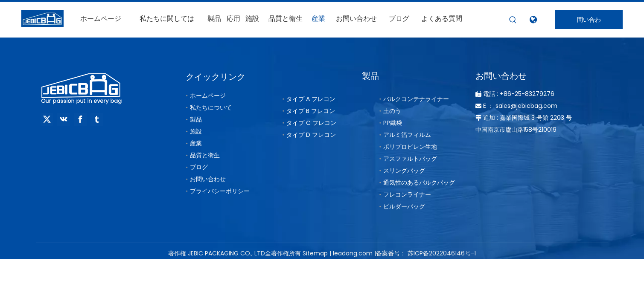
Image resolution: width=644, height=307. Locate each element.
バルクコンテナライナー (416, 99)
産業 (196, 143)
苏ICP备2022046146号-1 (442, 253)
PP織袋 (393, 123)
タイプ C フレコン (311, 123)
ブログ (199, 167)
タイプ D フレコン (311, 135)
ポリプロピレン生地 (410, 147)
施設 (196, 131)
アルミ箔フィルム (407, 135)
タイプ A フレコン (311, 99)
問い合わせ (589, 22)
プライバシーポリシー (220, 191)
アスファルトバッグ (410, 159)
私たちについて (211, 107)
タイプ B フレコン (311, 111)
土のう (392, 111)
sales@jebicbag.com (526, 106)
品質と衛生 (205, 155)
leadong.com (353, 253)
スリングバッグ (404, 171)
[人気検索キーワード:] (513, 20)
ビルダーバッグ (404, 206)
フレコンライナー (407, 194)
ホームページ (208, 96)
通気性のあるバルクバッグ (419, 182)
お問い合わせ (208, 179)
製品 (196, 119)
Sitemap (315, 253)
